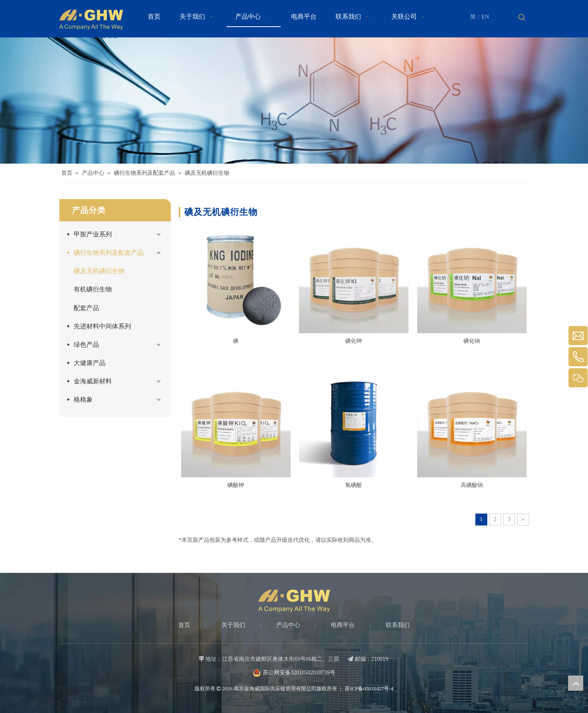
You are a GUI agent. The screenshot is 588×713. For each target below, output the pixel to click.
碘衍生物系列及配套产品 (109, 253)
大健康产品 (90, 363)
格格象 (83, 399)
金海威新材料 (93, 381)
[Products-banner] (294, 101)
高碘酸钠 (472, 485)
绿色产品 (86, 345)
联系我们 (398, 625)
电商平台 (343, 625)
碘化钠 (472, 341)
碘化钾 (354, 341)
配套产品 (86, 308)
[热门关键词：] (522, 18)
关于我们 (233, 625)
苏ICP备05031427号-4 (368, 689)
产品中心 (288, 625)
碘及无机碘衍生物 (99, 271)
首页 (184, 625)
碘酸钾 (236, 485)
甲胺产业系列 (93, 234)
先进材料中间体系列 (102, 326)
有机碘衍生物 (93, 289)
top (576, 683)
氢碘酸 (354, 485)
